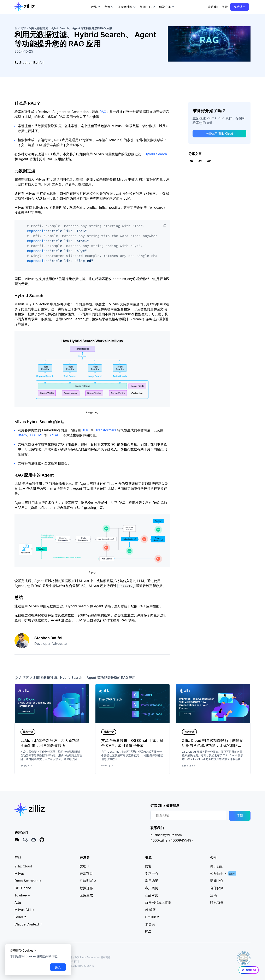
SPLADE (55, 435)
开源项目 (86, 873)
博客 (23, 28)
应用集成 (86, 895)
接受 (58, 967)
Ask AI (249, 970)
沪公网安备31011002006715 (76, 966)
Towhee (22, 895)
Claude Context (28, 924)
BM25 (22, 435)
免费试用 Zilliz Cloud (220, 134)
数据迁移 (86, 888)
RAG (103, 112)
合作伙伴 (217, 888)
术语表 (150, 924)
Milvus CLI (24, 910)
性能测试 (88, 881)
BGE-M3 (37, 435)
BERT (86, 430)
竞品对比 (152, 895)
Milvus (19, 873)
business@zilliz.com (166, 835)
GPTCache (23, 888)
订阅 (240, 816)
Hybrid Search (156, 154)
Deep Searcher (28, 881)
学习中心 (152, 873)
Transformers (106, 430)
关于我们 (217, 866)
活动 (213, 895)
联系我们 (214, 7)
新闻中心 (217, 881)
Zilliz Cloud (23, 866)
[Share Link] (209, 161)
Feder (20, 917)
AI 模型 (150, 910)
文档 (85, 866)
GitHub (152, 917)
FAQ (148, 931)
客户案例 (152, 888)
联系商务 (217, 902)
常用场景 (152, 881)
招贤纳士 (218, 873)
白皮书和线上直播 (158, 902)
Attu (18, 902)
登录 (225, 7)
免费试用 (240, 7)
